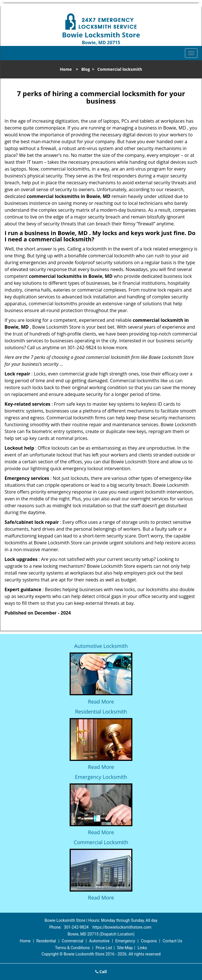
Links (142, 948)
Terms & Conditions (72, 948)
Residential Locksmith (101, 712)
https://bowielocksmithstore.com (122, 927)
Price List (104, 948)
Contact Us (172, 941)
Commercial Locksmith (101, 842)
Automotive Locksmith (101, 646)
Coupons (149, 941)
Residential (46, 941)
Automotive (99, 941)
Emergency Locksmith (101, 777)
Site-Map (125, 948)
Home (66, 69)
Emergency (125, 941)
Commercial (73, 941)
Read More (101, 702)
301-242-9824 (76, 927)
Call (101, 972)
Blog (86, 69)
